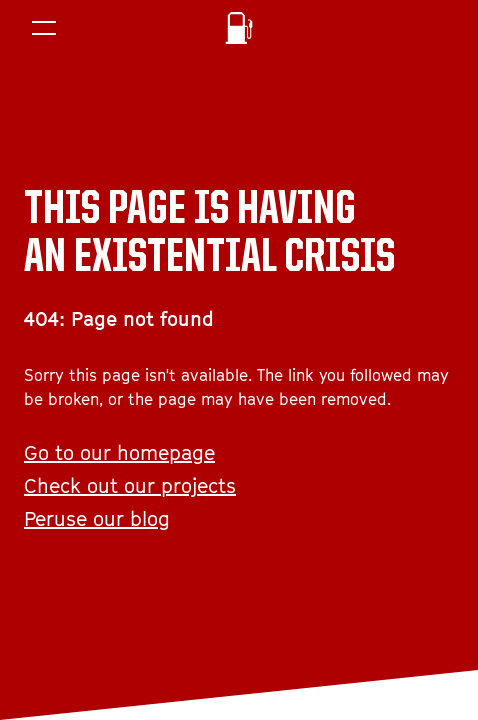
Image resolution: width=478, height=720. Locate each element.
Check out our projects (130, 486)
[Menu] (44, 28)
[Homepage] (239, 28)
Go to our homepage (119, 453)
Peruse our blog (97, 519)
